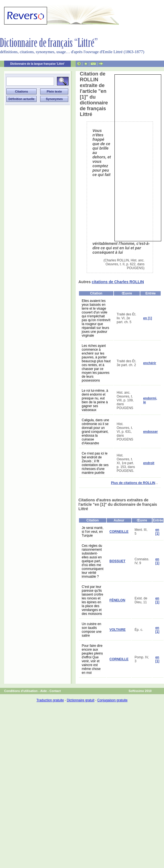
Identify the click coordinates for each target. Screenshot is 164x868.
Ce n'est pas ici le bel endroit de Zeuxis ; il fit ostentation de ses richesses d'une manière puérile (95, 463)
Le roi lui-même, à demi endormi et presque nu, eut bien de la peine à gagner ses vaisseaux (95, 400)
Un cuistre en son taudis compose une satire (92, 630)
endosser (150, 432)
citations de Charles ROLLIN (118, 282)
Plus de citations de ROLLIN (133, 483)
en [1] (147, 318)
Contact (55, 691)
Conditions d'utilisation (21, 691)
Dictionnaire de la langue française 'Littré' (37, 64)
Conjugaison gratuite (112, 700)
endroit (149, 463)
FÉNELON (117, 600)
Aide (43, 691)
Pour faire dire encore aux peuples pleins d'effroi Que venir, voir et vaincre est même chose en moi (92, 659)
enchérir (150, 363)
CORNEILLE (119, 532)
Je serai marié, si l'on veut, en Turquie (93, 532)
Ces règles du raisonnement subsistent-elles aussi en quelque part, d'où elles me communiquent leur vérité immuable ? (93, 561)
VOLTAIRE (118, 630)
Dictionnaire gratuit (81, 700)
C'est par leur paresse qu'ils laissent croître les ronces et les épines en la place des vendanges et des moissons (92, 600)
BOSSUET (117, 561)
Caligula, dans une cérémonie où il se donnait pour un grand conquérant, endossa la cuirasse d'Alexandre (95, 432)
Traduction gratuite (50, 700)
